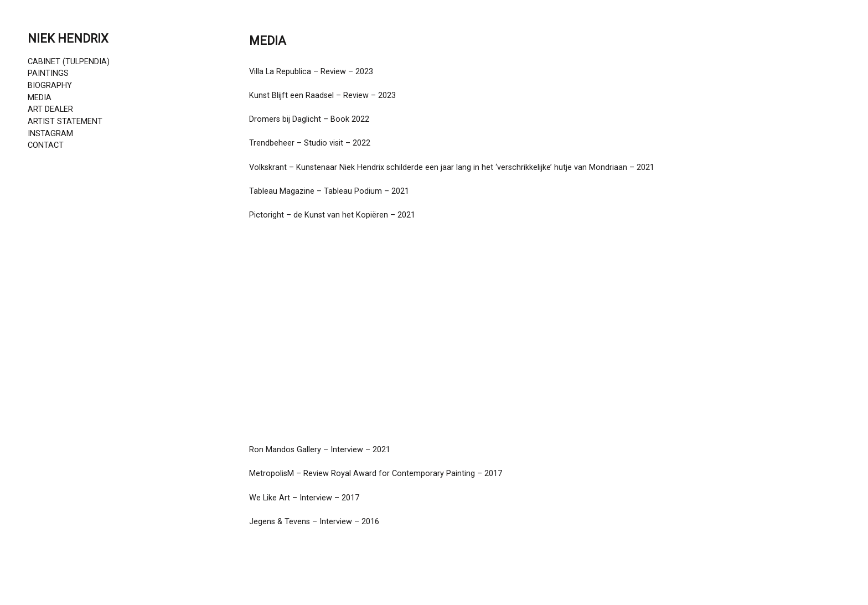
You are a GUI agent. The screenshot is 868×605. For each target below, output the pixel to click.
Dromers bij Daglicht (285, 119)
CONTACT (46, 145)
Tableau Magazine (282, 191)
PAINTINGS (48, 73)
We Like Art (270, 498)
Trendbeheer (272, 143)
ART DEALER (50, 109)
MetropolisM (272, 474)
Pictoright (267, 215)
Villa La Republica (280, 72)
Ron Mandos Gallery (285, 450)
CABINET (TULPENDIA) (69, 62)
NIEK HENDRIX (68, 38)
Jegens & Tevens (280, 522)
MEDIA (40, 98)
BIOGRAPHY (50, 86)
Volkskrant (268, 167)
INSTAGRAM (50, 134)
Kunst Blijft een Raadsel (291, 95)
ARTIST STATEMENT (65, 121)
